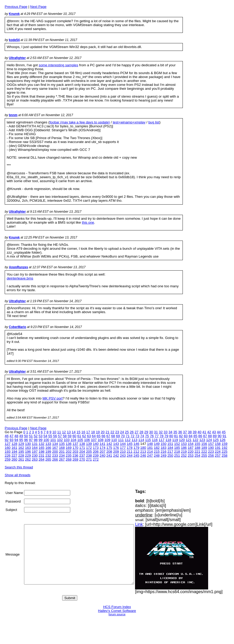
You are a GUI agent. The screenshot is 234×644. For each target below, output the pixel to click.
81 (176, 436)
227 (14, 455)
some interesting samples (58, 65)
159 (225, 444)
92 (7, 440)
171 (82, 448)
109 (107, 440)
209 (116, 452)
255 (204, 455)
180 (143, 448)
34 (170, 432)
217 (170, 452)
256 (211, 455)
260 (14, 459)
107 (94, 440)
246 (143, 455)
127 (8, 444)
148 (150, 444)
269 (75, 459)
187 (191, 448)
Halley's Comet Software (117, 611)
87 (205, 436)
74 (142, 436)
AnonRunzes (18, 267)
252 (184, 455)
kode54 (14, 40)
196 (28, 452)
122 (195, 440)
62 (84, 436)
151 (170, 444)
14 (74, 432)
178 (130, 448)
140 (96, 444)
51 (31, 436)
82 (181, 436)
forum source (117, 614)
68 (113, 436)
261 (21, 459)
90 (220, 436)
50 (26, 436)
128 (14, 444)
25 (127, 432)
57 (60, 436)
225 (225, 452)
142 (109, 444)
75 (147, 436)
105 (80, 440)
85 (195, 436)
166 (48, 448)
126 (223, 440)
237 (82, 455)
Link (150, 524)
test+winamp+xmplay (129, 122)
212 (136, 452)
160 (8, 448)
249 (163, 455)
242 (116, 455)
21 (107, 432)
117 (161, 440)
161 (14, 448)
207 (102, 452)
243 (123, 455)
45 (224, 432)
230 (35, 455)
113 (134, 440)
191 (218, 448)
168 (62, 448)
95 (21, 440)
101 (53, 440)
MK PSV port (53, 398)
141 (102, 444)
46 (7, 436)
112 (128, 440)
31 (156, 432)
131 (35, 444)
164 (35, 448)
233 (55, 455)
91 (224, 436)
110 (114, 440)
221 (197, 452)
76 (152, 436)
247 (150, 455)
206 (96, 452)
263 (35, 459)
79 (166, 436)
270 (82, 459)
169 (69, 448)
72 (133, 436)
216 (163, 452)
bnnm (13, 115)
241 (109, 455)
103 (67, 440)
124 (209, 440)
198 (42, 452)
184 (170, 448)
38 (190, 432)
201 (62, 452)
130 (28, 444)
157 (211, 444)
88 (210, 436)
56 (55, 436)
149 (157, 444)
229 (28, 455)
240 (102, 455)
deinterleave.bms (20, 278)
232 (48, 455)
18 (93, 432)
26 (132, 432)
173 (96, 448)
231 (42, 455)
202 (69, 452)
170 (75, 448)
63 (89, 436)
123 (202, 440)
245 (136, 455)
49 (21, 436)
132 (42, 444)
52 (36, 436)
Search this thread (19, 467)
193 (8, 452)
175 (109, 448)
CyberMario (17, 327)
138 (82, 444)
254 (197, 455)
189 (204, 448)
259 (8, 459)
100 (46, 440)
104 (73, 440)
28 (141, 432)
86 (200, 436)
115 (148, 440)
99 (41, 440)
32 (161, 432)
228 (21, 455)
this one (88, 222)
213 (143, 452)
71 (128, 436)
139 (89, 444)
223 (211, 452)
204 (82, 452)
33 (166, 432)
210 (123, 452)
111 (121, 440)
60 (74, 436)
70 (123, 436)
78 (162, 436)
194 (14, 452)
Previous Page (16, 7)
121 (189, 440)
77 (157, 436)
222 (204, 452)
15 (78, 432)
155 (197, 444)
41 (204, 432)
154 (191, 444)
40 (199, 432)
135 (62, 444)
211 (130, 452)
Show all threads (18, 475)
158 (218, 444)
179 (136, 448)
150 (163, 444)
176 (116, 448)
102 (60, 440)
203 (75, 452)
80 (171, 436)
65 (99, 436)
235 (69, 455)
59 (70, 436)
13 (69, 432)
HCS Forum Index (117, 607)
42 (209, 432)
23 (117, 432)
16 (83, 432)
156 (204, 444)
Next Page (38, 7)
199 (48, 452)
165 (42, 448)
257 (218, 455)
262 (28, 459)
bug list (154, 122)
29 (146, 432)
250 (170, 455)
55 (50, 436)
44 (219, 432)
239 (96, 455)
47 (12, 436)
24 (122, 432)
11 (59, 432)
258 (225, 455)
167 (55, 448)
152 (177, 444)
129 (21, 444)
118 (168, 440)
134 (55, 444)
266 (55, 459)
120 (182, 440)
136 (69, 444)
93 (12, 440)
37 (185, 432)
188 (197, 448)
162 (21, 448)
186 (184, 448)
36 (180, 432)
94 (16, 440)
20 (103, 432)
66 (104, 436)
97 (31, 440)
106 (87, 440)
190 (211, 448)
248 (157, 455)
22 (112, 432)
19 (98, 432)
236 (75, 455)
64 (94, 436)
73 (137, 436)
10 (54, 432)
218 (177, 452)
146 (136, 444)
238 (89, 455)
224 (218, 452)
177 (123, 448)
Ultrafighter (17, 58)
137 (75, 444)
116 (155, 440)
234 (62, 455)
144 (123, 444)
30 (151, 432)
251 (177, 455)
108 (101, 440)
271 (89, 459)
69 (118, 436)
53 (41, 436)
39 (195, 432)
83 (186, 436)
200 (55, 452)
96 (26, 440)
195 (21, 452)
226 (8, 455)
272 (96, 459)
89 (215, 436)
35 (175, 432)
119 (175, 440)
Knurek (14, 14)
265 (48, 459)
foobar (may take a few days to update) (80, 122)
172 (89, 448)
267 (62, 459)
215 (157, 452)
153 (184, 444)
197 (35, 452)
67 (108, 436)
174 (102, 448)
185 (177, 448)
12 (64, 432)
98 (36, 440)
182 (157, 448)
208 (109, 452)
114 (141, 440)
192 (225, 448)
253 (191, 455)
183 (163, 448)
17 (88, 432)
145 (130, 444)
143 (116, 444)
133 (48, 444)
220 (191, 452)
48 (16, 436)
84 (191, 436)
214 (150, 452)
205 (89, 452)
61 (79, 436)
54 (45, 436)
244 (130, 455)
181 (150, 448)
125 (216, 440)
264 (42, 459)
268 (69, 459)
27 (136, 432)
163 (28, 448)
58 (65, 436)
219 (184, 452)
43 (214, 432)
